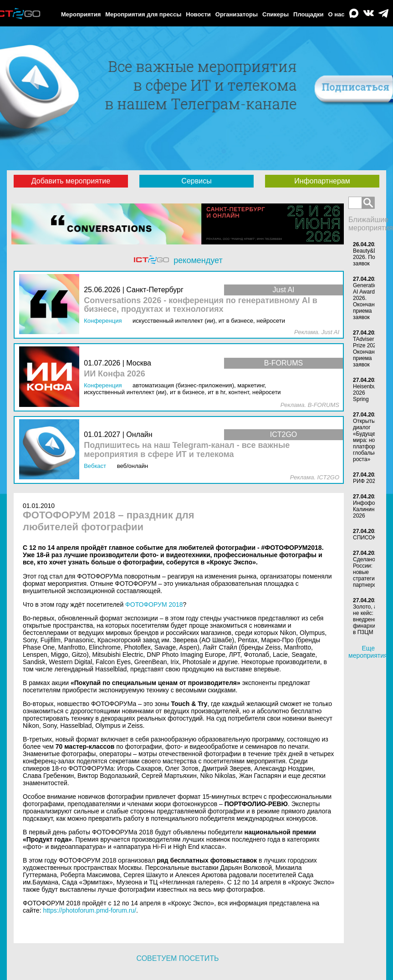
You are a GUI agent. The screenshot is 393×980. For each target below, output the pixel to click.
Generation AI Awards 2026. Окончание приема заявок (367, 301)
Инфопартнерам (322, 181)
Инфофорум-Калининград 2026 (370, 509)
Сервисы (196, 181)
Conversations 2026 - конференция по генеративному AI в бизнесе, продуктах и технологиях (201, 305)
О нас (337, 14)
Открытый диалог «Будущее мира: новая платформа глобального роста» (369, 440)
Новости (198, 14)
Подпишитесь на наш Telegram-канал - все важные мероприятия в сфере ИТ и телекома (187, 450)
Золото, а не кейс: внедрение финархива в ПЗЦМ (367, 619)
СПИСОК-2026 (371, 538)
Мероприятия (81, 14)
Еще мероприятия (368, 652)
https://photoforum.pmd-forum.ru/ (89, 910)
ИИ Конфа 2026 (115, 374)
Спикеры (276, 14)
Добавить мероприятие (71, 181)
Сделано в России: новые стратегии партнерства (369, 572)
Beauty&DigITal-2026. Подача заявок (373, 257)
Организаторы (237, 14)
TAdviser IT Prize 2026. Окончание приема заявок (367, 352)
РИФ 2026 (366, 481)
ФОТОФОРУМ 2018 (154, 604)
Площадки (308, 14)
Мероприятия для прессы (143, 14)
